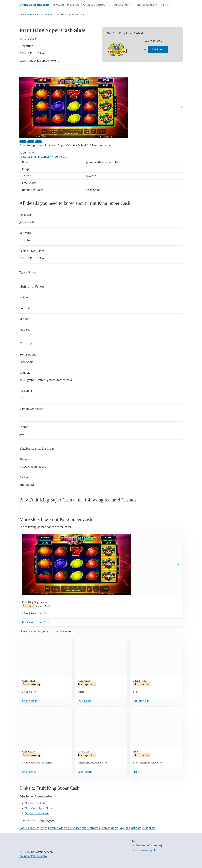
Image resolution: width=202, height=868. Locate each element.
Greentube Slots (35, 803)
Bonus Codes (146, 5)
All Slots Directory (94, 5)
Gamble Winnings (59, 828)
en (165, 5)
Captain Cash (141, 701)
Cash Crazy (29, 772)
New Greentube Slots (38, 808)
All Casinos (121, 5)
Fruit (136, 772)
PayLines (124, 828)
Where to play (59, 157)
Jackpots (136, 828)
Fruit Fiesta (84, 701)
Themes (105, 828)
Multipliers (149, 828)
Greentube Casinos (37, 813)
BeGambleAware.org (149, 845)
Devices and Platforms (86, 828)
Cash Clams (85, 772)
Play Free (73, 5)
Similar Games (40, 157)
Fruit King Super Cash (36, 622)
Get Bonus (158, 49)
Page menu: (27, 153)
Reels (115, 828)
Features (25, 157)
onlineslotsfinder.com (33, 856)
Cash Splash (30, 701)
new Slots (58, 5)
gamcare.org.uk (145, 850)
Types (44, 828)
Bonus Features (29, 828)
